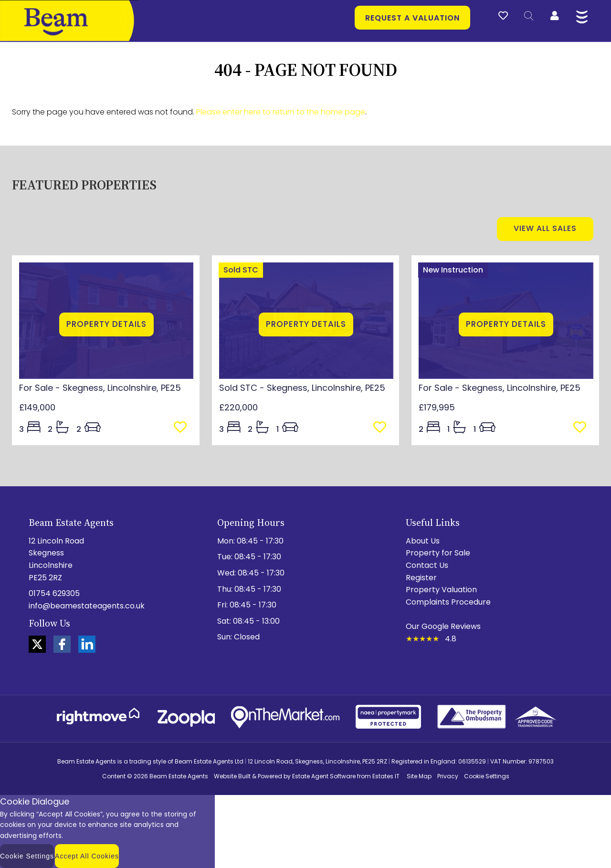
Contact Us (427, 565)
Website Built (232, 776)
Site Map (419, 776)
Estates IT (386, 776)
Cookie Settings (487, 776)
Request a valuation (412, 18)
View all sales (545, 228)
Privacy (448, 776)
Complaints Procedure (448, 602)
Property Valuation (441, 590)
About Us (423, 541)
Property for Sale (438, 553)
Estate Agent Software (324, 776)
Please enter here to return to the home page (281, 112)
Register (421, 578)
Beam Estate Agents (179, 776)
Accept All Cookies (87, 856)
